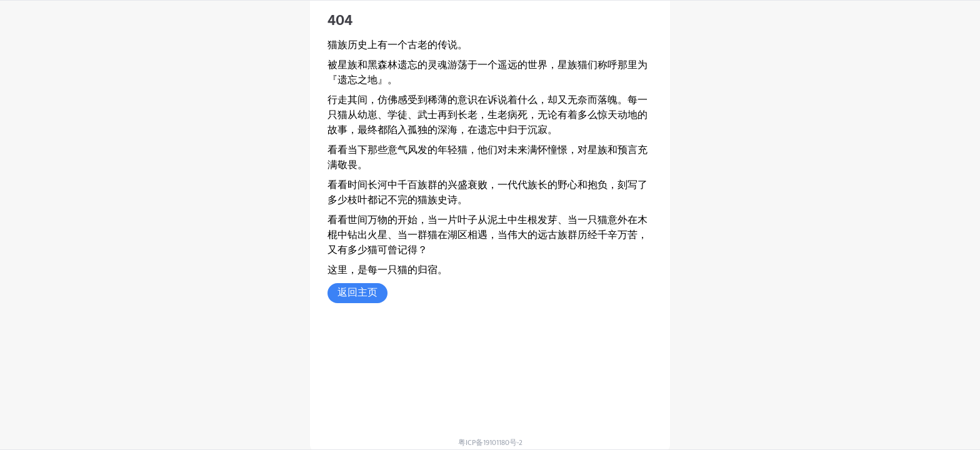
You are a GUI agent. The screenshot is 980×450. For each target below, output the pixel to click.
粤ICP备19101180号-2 (490, 442)
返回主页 (357, 293)
